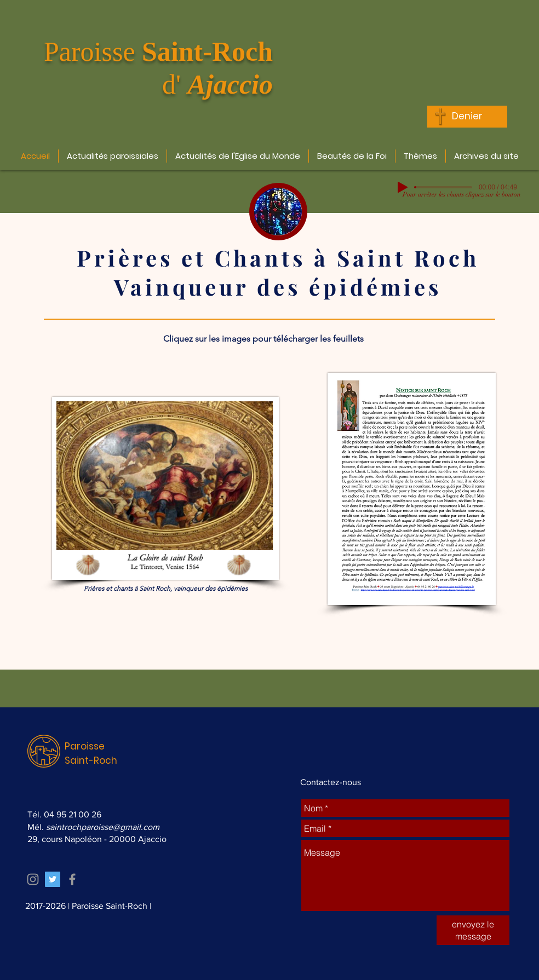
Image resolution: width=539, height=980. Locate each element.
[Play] (403, 187)
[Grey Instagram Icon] (33, 879)
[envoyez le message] (473, 930)
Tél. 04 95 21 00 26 (64, 814)
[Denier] (467, 117)
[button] (113, 156)
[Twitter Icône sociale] (53, 879)
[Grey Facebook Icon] (72, 879)
